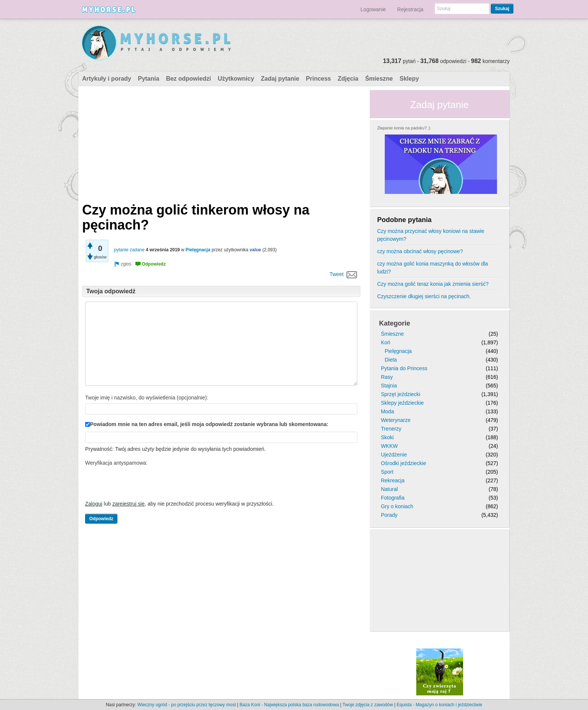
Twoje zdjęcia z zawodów (368, 705)
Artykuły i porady (107, 79)
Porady (389, 515)
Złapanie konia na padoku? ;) (404, 128)
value (256, 250)
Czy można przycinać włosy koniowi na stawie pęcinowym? (431, 235)
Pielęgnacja (198, 250)
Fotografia (393, 498)
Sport (387, 472)
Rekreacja (393, 480)
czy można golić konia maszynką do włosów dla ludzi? (433, 268)
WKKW (389, 446)
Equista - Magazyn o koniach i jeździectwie (439, 705)
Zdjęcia (348, 79)
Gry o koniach (397, 506)
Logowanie (373, 9)
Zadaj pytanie (280, 79)
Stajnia (389, 386)
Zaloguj (94, 504)
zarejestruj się (128, 504)
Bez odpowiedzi (189, 79)
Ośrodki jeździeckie (404, 463)
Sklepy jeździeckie (402, 403)
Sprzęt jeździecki (401, 394)
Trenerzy (391, 429)
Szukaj (502, 9)
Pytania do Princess (404, 368)
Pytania (149, 79)
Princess (319, 79)
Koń (386, 342)
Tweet (337, 274)
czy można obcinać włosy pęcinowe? (420, 251)
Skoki (387, 437)
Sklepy (409, 79)
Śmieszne (379, 79)
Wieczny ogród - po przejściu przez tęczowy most (187, 705)
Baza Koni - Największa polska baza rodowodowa (289, 705)
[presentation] (142, 483)
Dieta (391, 360)
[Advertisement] (221, 143)
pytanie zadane (129, 250)
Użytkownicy (236, 79)
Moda (388, 411)
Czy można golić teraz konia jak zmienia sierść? (433, 284)
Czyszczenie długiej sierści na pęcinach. (424, 296)
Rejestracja (410, 9)
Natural (389, 489)
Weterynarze (396, 420)
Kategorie (395, 323)
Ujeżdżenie (394, 455)
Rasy (387, 377)
